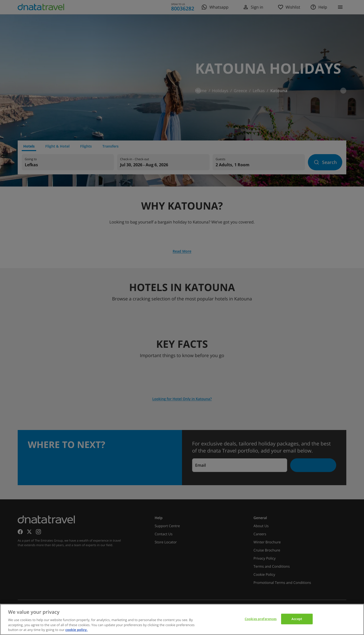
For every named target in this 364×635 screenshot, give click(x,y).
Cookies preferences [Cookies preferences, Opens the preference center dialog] (261, 619)
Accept (297, 619)
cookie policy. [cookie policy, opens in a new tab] (77, 630)
